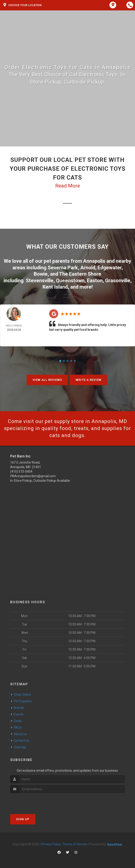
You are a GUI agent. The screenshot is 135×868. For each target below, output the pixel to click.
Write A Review (89, 380)
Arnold (88, 268)
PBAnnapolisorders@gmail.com (33, 476)
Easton (95, 281)
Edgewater (110, 268)
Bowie (41, 274)
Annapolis (94, 261)
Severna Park (63, 268)
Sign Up (23, 819)
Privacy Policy (51, 844)
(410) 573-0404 (21, 472)
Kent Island (55, 287)
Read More (68, 186)
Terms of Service (75, 844)
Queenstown (70, 281)
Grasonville (118, 281)
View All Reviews (47, 380)
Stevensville (40, 281)
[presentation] (34, 801)
